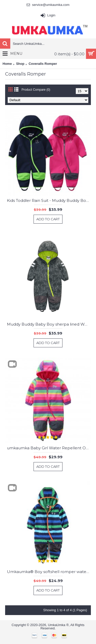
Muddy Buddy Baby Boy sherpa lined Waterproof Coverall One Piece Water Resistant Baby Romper (49, 324)
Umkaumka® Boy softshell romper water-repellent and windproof (49, 572)
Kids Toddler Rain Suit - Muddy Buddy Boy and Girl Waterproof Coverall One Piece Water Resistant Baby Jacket (49, 200)
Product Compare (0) (36, 90)
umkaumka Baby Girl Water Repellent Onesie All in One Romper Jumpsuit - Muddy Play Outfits (49, 448)
